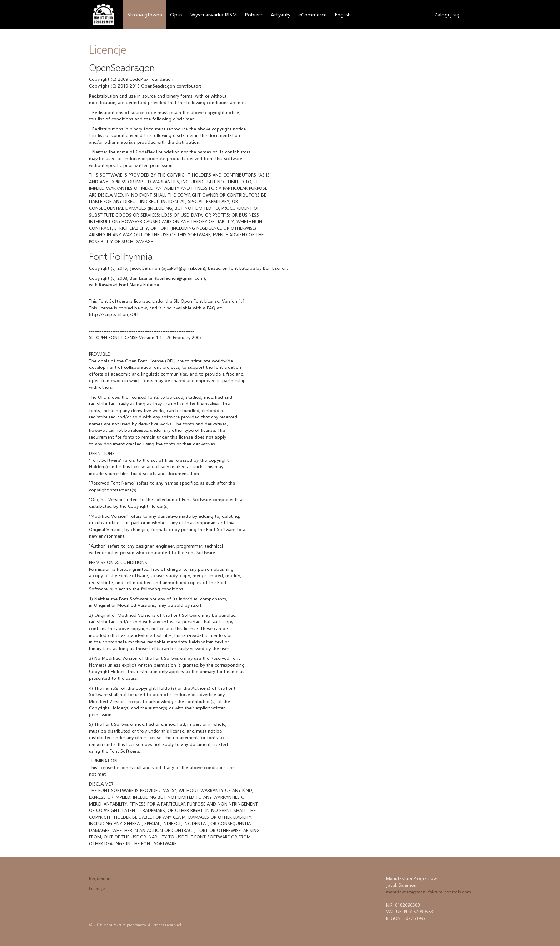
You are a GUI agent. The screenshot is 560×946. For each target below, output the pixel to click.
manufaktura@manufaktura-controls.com (429, 892)
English (343, 14)
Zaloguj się (447, 14)
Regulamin (100, 878)
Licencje (97, 888)
